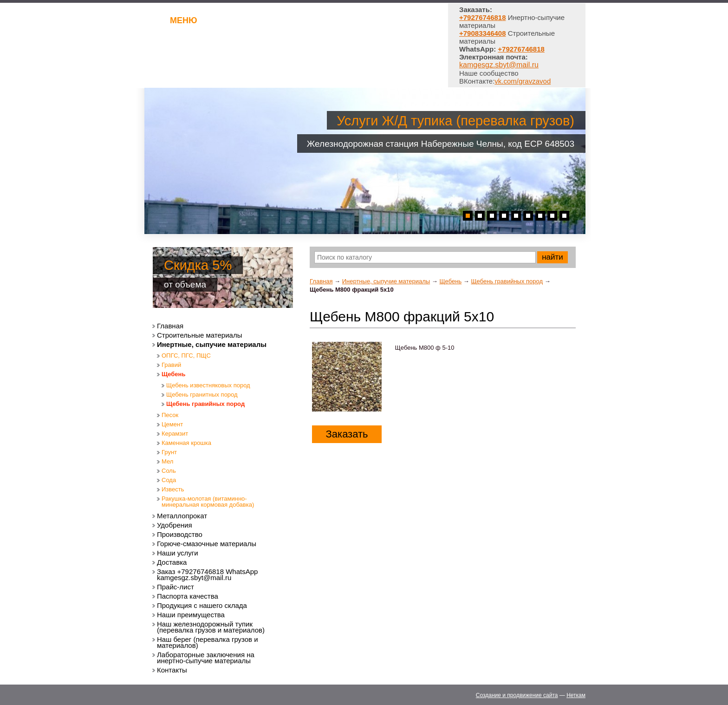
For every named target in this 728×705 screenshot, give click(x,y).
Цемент (172, 424)
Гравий (171, 365)
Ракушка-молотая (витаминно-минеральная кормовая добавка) (208, 502)
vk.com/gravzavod (523, 81)
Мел (167, 461)
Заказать (347, 434)
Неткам (576, 695)
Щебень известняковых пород (208, 385)
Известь (173, 489)
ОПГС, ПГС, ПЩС (186, 356)
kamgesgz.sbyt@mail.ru (499, 65)
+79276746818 (521, 49)
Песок (170, 415)
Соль (169, 471)
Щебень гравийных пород (507, 281)
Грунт (169, 452)
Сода (169, 480)
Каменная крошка (186, 443)
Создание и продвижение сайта (517, 695)
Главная (321, 281)
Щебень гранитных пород (202, 395)
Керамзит (175, 434)
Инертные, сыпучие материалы (386, 281)
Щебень (450, 281)
